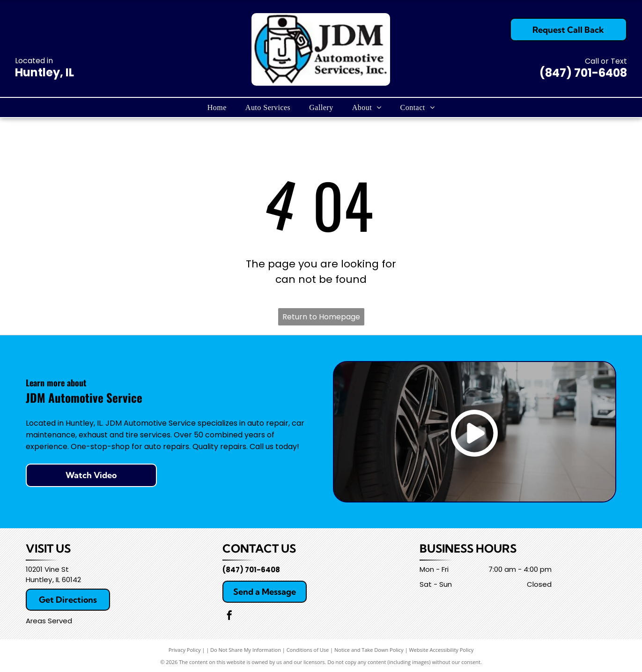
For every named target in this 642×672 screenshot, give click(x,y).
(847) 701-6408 (583, 73)
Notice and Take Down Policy (369, 650)
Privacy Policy (185, 650)
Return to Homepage (321, 317)
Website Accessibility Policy (441, 650)
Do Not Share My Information (246, 650)
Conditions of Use (308, 650)
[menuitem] (217, 107)
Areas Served (49, 621)
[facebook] (229, 617)
